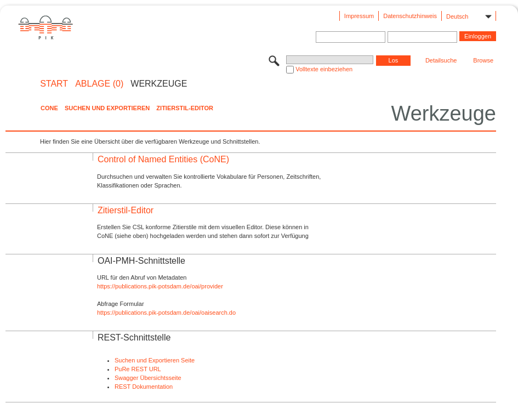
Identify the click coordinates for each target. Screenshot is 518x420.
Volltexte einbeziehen (324, 69)
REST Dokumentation (144, 387)
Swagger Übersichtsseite (148, 378)
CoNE (49, 108)
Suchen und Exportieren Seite (155, 360)
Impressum (359, 16)
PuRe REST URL (138, 369)
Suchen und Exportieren (107, 108)
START (54, 84)
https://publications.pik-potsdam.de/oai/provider (160, 286)
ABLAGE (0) (99, 84)
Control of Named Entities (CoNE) (163, 159)
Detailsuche (441, 60)
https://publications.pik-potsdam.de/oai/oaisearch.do (166, 313)
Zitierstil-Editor (185, 108)
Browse (483, 60)
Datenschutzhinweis (410, 16)
